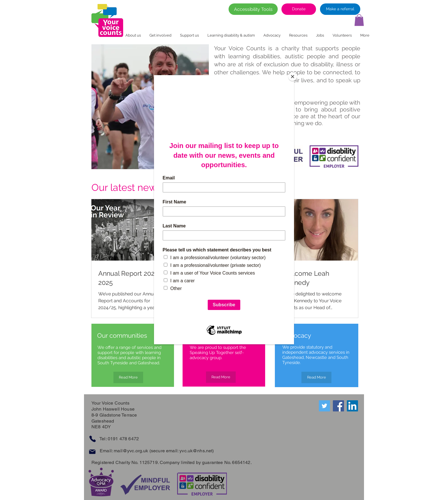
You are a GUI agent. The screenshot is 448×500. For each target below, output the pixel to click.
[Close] (293, 77)
